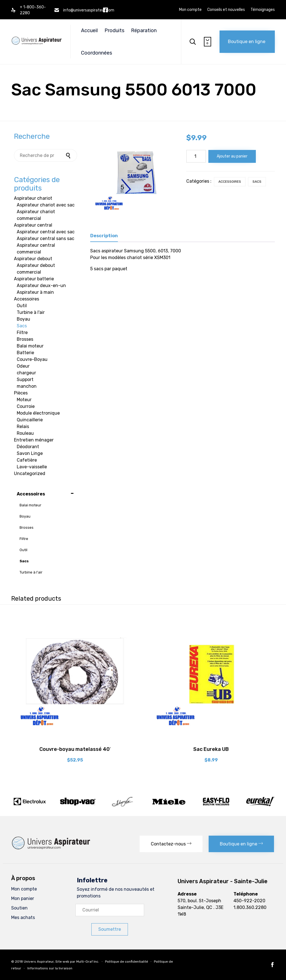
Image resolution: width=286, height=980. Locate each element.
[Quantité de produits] (196, 156)
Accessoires (230, 182)
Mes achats (23, 917)
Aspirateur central (33, 225)
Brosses (25, 339)
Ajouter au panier (232, 156)
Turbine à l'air (31, 312)
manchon (27, 386)
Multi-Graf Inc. (88, 962)
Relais (23, 426)
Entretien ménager (34, 440)
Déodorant (28, 447)
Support (25, 379)
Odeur (23, 366)
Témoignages (263, 10)
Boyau (23, 319)
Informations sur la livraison (50, 968)
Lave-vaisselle (32, 467)
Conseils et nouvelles (226, 10)
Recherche (69, 155)
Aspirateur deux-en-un (41, 285)
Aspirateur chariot (33, 198)
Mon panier (23, 898)
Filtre (22, 332)
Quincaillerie (30, 420)
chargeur (26, 373)
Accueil (89, 30)
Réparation (144, 30)
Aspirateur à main (35, 292)
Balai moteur (30, 346)
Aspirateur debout (33, 259)
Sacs (257, 182)
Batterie (25, 353)
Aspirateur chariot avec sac (46, 205)
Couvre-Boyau (32, 359)
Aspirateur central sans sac (46, 238)
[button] (247, 42)
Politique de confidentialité (127, 962)
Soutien (19, 908)
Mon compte (190, 10)
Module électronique (38, 413)
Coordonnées (96, 53)
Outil (22, 306)
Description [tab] (104, 236)
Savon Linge (30, 453)
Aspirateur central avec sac (46, 232)
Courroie (26, 406)
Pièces (21, 393)
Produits (114, 30)
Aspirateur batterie (34, 279)
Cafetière (27, 460)
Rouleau (25, 433)
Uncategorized (30, 473)
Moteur (24, 400)
